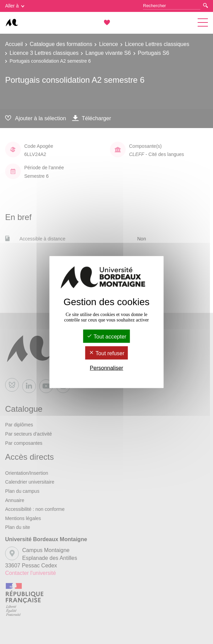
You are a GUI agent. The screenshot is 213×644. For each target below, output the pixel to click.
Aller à (15, 6)
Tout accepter (106, 336)
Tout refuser (107, 353)
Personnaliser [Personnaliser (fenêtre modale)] (106, 368)
